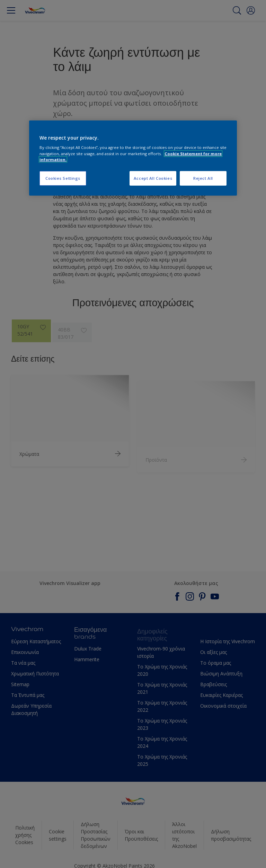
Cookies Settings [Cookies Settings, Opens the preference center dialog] (63, 178)
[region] (133, 158)
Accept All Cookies (153, 178)
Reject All (203, 178)
